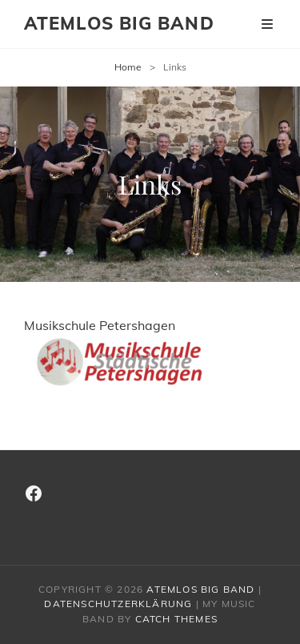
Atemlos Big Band (119, 23)
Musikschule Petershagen (128, 352)
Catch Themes (176, 619)
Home (128, 67)
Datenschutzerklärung (118, 604)
